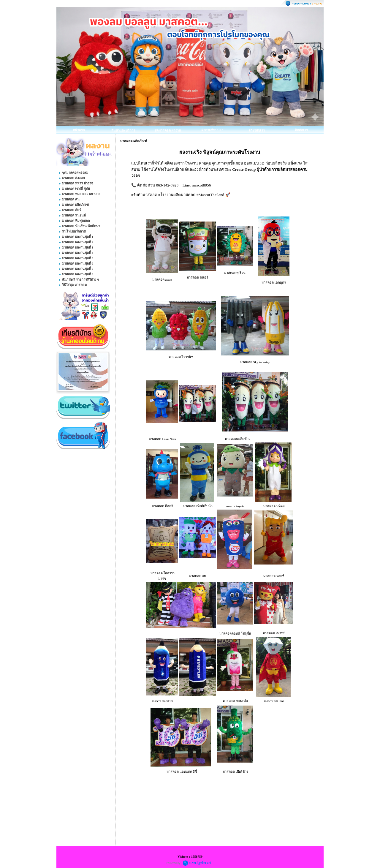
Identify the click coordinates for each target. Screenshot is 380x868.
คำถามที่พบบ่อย (212, 130)
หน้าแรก (79, 130)
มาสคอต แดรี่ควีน (235, 576)
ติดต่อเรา (301, 130)
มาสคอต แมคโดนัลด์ (182, 633)
